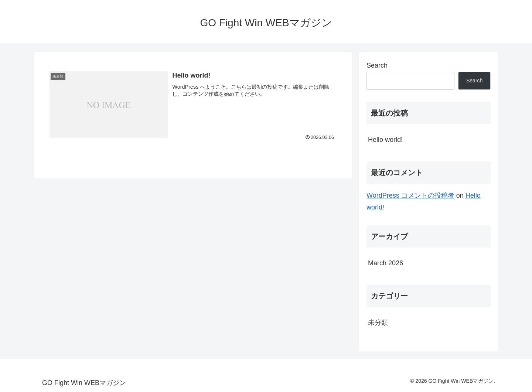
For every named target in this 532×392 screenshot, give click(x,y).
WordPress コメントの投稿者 (410, 195)
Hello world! (385, 140)
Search (377, 65)
